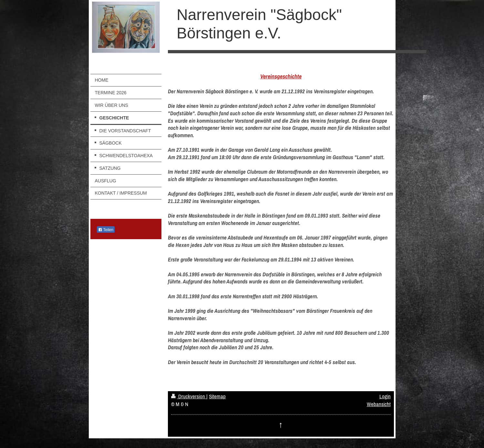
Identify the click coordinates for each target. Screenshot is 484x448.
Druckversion (189, 396)
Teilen (106, 230)
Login (385, 396)
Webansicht (379, 404)
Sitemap (217, 396)
